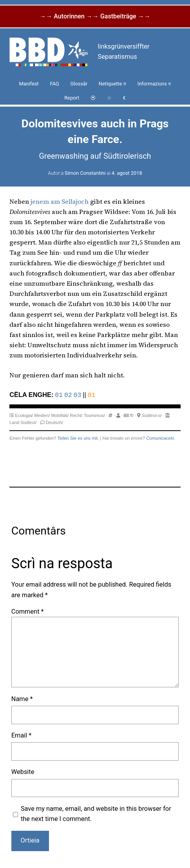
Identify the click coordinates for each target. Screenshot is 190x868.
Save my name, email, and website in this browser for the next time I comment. (96, 813)
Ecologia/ (24, 415)
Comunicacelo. (161, 437)
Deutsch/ (54, 422)
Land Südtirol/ (23, 422)
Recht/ (76, 415)
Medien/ (42, 415)
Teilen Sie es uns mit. (78, 437)
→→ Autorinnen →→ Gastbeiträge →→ (95, 16)
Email (22, 735)
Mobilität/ (60, 415)
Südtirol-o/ (152, 415)
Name (22, 698)
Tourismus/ (94, 415)
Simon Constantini (85, 173)
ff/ (132, 415)
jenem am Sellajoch (60, 201)
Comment (28, 611)
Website (23, 771)
